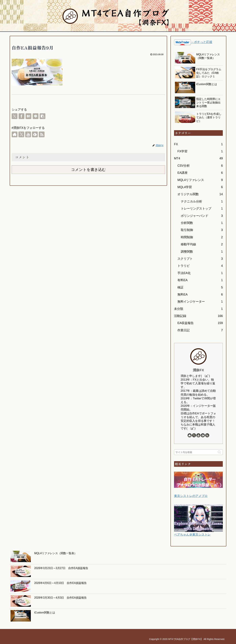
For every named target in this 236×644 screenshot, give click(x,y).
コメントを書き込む (88, 170)
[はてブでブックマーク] (28, 116)
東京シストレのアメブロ (191, 496)
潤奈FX (198, 370)
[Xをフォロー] (21, 134)
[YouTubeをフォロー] (28, 134)
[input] (198, 452)
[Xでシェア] (15, 116)
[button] (42, 116)
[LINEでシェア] (36, 116)
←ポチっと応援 (202, 42)
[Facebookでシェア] (22, 116)
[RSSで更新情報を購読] (42, 134)
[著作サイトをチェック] (15, 134)
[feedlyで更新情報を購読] (35, 134)
